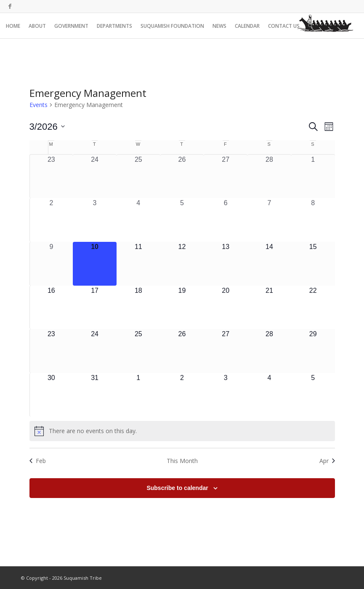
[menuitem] (13, 26)
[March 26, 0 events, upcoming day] (182, 351)
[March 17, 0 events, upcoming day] (95, 308)
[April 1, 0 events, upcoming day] (138, 395)
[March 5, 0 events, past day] (182, 220)
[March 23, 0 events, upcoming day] (52, 351)
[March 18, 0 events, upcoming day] (138, 308)
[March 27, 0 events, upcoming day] (226, 351)
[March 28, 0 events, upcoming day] (269, 351)
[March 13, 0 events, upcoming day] (226, 264)
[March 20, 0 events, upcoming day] (226, 308)
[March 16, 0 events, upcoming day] (52, 308)
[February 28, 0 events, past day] (269, 176)
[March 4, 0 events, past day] (138, 220)
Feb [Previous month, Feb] (38, 461)
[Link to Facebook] (10, 6)
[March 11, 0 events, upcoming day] (138, 264)
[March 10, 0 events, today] (95, 264)
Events (39, 105)
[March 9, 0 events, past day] (52, 264)
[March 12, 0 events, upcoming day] (182, 264)
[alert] (182, 431)
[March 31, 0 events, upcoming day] (95, 395)
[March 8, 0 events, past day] (313, 220)
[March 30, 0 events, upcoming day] (52, 395)
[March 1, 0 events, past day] (313, 176)
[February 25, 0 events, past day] (138, 176)
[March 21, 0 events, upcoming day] (269, 308)
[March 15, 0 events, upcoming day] (313, 264)
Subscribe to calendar (177, 488)
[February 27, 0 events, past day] (226, 176)
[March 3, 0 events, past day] (95, 220)
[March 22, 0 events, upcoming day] (313, 308)
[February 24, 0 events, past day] (95, 176)
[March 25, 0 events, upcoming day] (138, 351)
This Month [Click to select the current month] (182, 461)
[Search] (310, 26)
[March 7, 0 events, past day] (269, 220)
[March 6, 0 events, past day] (226, 220)
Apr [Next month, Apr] (327, 461)
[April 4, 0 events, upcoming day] (269, 395)
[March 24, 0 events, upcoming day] (95, 351)
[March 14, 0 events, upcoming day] (269, 264)
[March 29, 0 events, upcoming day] (313, 351)
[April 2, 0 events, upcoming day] (182, 395)
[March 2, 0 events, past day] (52, 220)
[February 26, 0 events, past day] (182, 176)
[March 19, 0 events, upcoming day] (182, 308)
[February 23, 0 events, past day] (52, 176)
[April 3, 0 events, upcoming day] (226, 395)
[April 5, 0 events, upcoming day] (313, 395)
